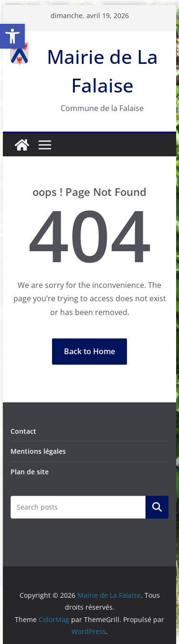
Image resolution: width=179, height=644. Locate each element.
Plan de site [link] (30, 472)
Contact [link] (23, 431)
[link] (12, 36)
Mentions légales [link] (38, 451)
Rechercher (157, 507)
